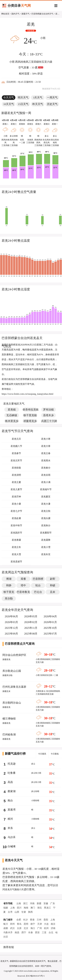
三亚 (44, 933)
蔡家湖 (12, 791)
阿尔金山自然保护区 (14, 655)
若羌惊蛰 (16, 468)
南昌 (17, 933)
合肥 (19, 920)
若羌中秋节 (16, 526)
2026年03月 (11, 622)
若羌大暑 (46, 504)
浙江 (25, 903)
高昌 (10, 782)
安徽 (46, 903)
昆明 (26, 924)
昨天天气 (38, 104)
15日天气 (23, 104)
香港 (32, 920)
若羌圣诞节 (16, 562)
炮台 (10, 800)
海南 (26, 908)
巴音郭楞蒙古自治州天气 (42, 14)
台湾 (10, 912)
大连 (46, 924)
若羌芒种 (16, 497)
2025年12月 (11, 628)
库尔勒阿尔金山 (12, 703)
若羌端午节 (46, 489)
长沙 (25, 920)
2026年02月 (31, 622)
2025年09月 (11, 634)
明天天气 (23, 98)
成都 (6, 928)
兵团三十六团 (49, 421)
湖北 (40, 908)
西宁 (24, 933)
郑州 (12, 924)
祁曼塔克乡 (30, 421)
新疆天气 (25, 14)
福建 (6, 908)
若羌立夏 (16, 482)
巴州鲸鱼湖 (9, 735)
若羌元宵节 (16, 461)
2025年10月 (50, 628)
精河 (10, 819)
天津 (40, 924)
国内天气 (15, 14)
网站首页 (5, 14)
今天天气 (9, 98)
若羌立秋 (46, 511)
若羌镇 (12, 410)
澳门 (33, 908)
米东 (10, 828)
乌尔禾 (12, 837)
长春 (31, 933)
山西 (17, 912)
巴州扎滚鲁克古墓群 (14, 687)
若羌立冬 (16, 547)
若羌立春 (46, 453)
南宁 (33, 924)
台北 (51, 933)
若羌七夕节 (16, 511)
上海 (12, 908)
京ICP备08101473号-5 (35, 976)
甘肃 (24, 912)
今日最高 (42, 754)
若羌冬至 (46, 554)
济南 (53, 928)
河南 (32, 903)
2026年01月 (50, 622)
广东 (53, 903)
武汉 (12, 928)
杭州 (46, 928)
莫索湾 (12, 810)
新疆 (39, 903)
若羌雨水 (46, 461)
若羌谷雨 (46, 475)
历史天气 (52, 104)
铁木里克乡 (12, 421)
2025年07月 (50, 634)
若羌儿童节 (16, 489)
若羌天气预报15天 (14, 890)
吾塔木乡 (48, 415)
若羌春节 (16, 453)
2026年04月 (50, 616)
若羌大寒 (46, 446)
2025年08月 (31, 634)
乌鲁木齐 (8, 933)
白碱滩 (12, 846)
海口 (33, 928)
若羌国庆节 (16, 533)
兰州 (39, 920)
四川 (19, 908)
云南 (19, 903)
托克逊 (12, 764)
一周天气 (52, 98)
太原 (19, 928)
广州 (40, 928)
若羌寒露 (16, 540)
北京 (26, 928)
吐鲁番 (12, 773)
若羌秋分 (46, 526)
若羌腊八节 (16, 446)
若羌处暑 (16, 518)
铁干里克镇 (30, 415)
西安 (37, 933)
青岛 (19, 924)
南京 (53, 924)
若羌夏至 (46, 497)
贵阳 (46, 920)
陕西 (30, 912)
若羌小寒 (46, 439)
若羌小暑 (16, 504)
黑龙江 (47, 908)
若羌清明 (16, 475)
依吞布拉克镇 (30, 410)
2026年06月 (11, 616)
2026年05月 (31, 616)
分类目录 (19, 6)
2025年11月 (31, 628)
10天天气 (9, 104)
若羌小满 (46, 482)
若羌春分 (46, 468)
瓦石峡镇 (12, 415)
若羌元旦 (16, 439)
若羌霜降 (46, 540)
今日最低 (55, 754)
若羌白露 (46, 518)
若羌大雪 (16, 554)
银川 (6, 924)
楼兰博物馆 (9, 719)
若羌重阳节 (46, 533)
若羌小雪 (46, 547)
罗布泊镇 (48, 410)
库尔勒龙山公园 (12, 671)
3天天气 (38, 98)
